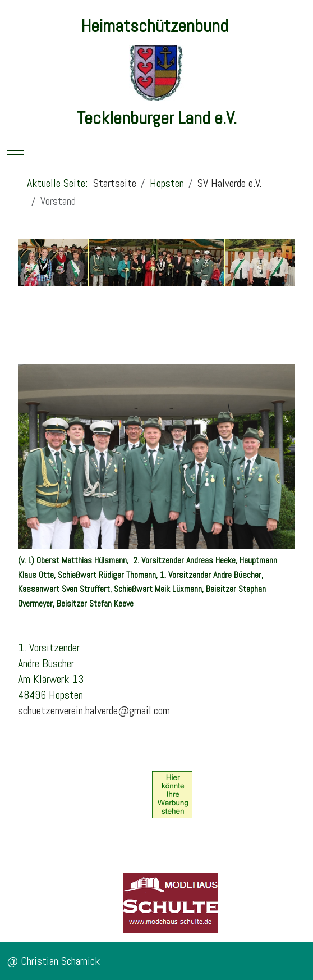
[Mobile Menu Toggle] (15, 154)
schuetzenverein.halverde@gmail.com (94, 710)
